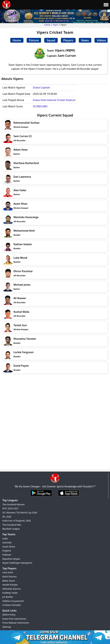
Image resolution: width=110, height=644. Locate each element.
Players (68, 40)
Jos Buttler (8, 597)
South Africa (9, 547)
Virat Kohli (8, 572)
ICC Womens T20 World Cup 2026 (20, 513)
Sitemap (7, 627)
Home (47, 25)
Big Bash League (11, 529)
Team (55, 25)
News (85, 40)
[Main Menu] (106, 5)
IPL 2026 (7, 517)
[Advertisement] (55, 399)
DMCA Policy (9, 615)
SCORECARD (40, 106)
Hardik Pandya (10, 585)
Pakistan (7, 555)
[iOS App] (69, 496)
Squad (51, 40)
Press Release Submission (16, 623)
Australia (7, 542)
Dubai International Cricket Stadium (54, 100)
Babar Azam (9, 581)
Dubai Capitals (41, 87)
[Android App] (41, 496)
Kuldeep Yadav (10, 593)
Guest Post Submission (14, 619)
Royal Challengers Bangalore (17, 563)
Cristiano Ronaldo (12, 605)
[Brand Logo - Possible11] (55, 482)
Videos (101, 40)
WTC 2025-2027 (10, 508)
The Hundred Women (14, 504)
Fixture (34, 40)
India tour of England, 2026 (17, 521)
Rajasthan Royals (11, 559)
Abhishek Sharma (11, 589)
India (5, 539)
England (7, 551)
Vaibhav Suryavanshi (13, 601)
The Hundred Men (12, 525)
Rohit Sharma (9, 577)
